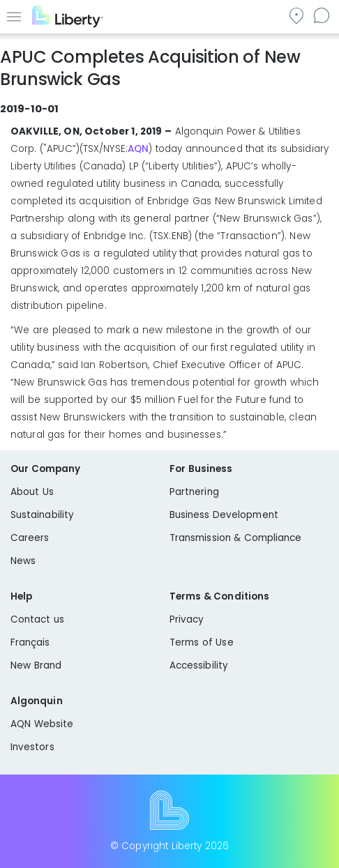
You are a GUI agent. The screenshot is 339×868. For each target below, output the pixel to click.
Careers (30, 538)
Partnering (194, 492)
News (23, 561)
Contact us (321, 15)
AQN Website (42, 724)
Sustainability (42, 515)
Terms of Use (202, 642)
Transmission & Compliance (236, 538)
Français (30, 642)
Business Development (224, 515)
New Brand (36, 665)
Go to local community (296, 15)
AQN (138, 149)
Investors (32, 747)
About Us (32, 492)
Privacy (187, 619)
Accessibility (199, 665)
